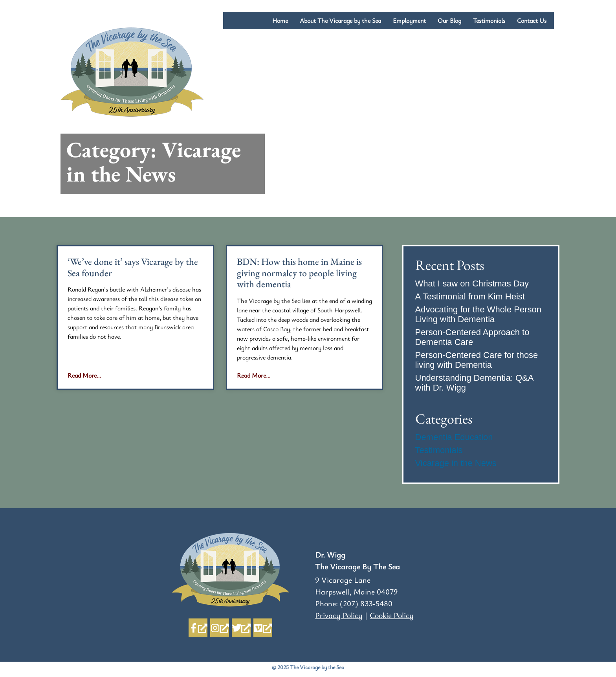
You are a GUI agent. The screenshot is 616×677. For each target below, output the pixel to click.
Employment (409, 20)
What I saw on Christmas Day (472, 283)
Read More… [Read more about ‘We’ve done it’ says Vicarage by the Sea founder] (84, 375)
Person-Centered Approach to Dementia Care (472, 337)
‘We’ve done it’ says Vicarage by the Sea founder (133, 267)
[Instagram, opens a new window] (220, 628)
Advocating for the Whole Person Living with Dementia (478, 314)
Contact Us (533, 20)
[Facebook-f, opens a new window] (198, 628)
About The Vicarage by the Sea (340, 20)
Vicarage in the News (456, 463)
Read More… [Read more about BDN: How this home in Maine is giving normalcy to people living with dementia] (254, 375)
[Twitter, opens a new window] (241, 628)
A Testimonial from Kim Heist (470, 296)
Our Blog (449, 20)
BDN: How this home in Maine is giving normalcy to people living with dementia (299, 273)
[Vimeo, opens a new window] (263, 628)
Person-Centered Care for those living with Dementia (477, 360)
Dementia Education (454, 437)
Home (280, 20)
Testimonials (489, 20)
